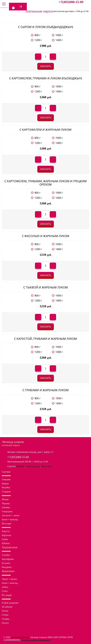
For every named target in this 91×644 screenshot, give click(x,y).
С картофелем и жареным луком (46, 130)
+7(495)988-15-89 (71, 2)
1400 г (59, 40)
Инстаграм (46, 466)
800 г (37, 35)
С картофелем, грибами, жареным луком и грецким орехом (46, 183)
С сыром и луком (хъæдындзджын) (46, 27)
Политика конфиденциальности (36, 640)
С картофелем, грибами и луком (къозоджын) (46, 78)
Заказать (46, 66)
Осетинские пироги (20, 637)
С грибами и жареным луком (46, 390)
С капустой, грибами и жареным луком (46, 339)
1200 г (38, 40)
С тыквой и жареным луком (46, 287)
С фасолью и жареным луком (46, 236)
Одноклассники (33, 466)
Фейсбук (21, 466)
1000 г (59, 35)
